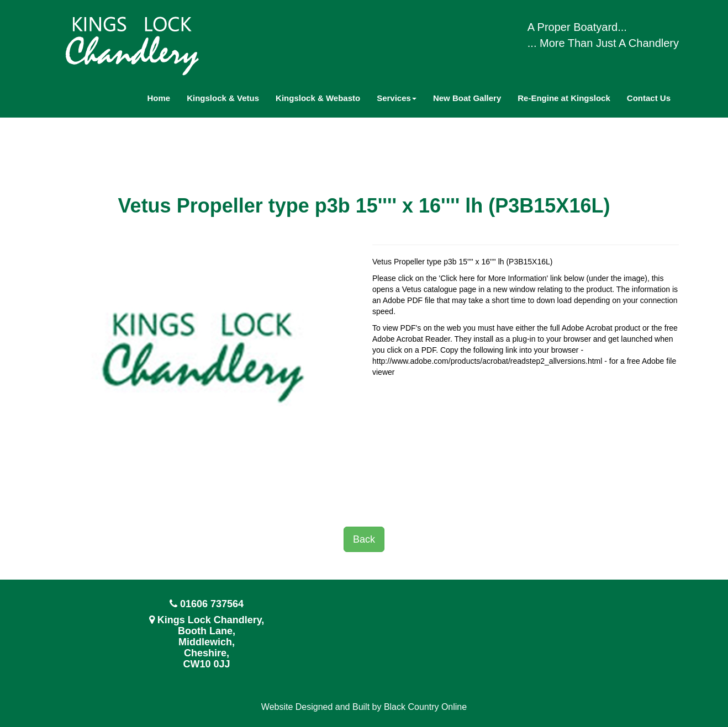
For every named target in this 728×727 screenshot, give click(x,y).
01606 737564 (212, 604)
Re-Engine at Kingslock (564, 98)
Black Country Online (425, 707)
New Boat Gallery (467, 98)
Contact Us (649, 98)
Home (159, 98)
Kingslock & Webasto (318, 98)
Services (397, 98)
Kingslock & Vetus (223, 98)
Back (364, 539)
